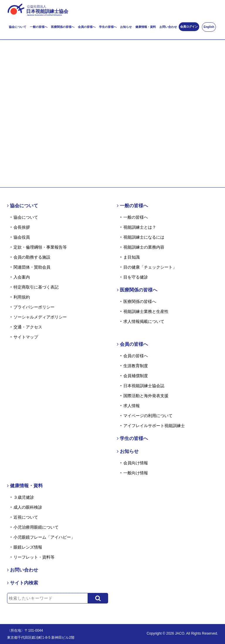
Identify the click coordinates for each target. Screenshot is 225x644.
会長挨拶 (22, 227)
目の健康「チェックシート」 (150, 267)
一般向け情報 (136, 473)
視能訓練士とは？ (140, 227)
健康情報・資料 (146, 27)
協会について (18, 27)
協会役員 (22, 237)
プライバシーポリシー (34, 307)
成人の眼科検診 (28, 507)
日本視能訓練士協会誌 (144, 386)
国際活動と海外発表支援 (146, 396)
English (209, 27)
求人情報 (132, 406)
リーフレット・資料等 (34, 557)
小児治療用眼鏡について (36, 527)
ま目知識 (132, 257)
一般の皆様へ (39, 27)
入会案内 (22, 277)
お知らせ (126, 27)
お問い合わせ (168, 27)
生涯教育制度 (136, 366)
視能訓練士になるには (144, 237)
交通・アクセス (28, 327)
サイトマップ (26, 337)
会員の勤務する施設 (32, 257)
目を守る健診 (136, 277)
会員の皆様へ (87, 27)
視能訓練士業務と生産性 (146, 311)
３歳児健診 (24, 497)
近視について (26, 517)
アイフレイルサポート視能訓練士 (154, 426)
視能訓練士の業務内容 (144, 247)
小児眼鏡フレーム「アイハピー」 (44, 537)
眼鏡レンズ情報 (28, 547)
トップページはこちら (112, 139)
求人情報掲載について (144, 321)
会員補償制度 (136, 376)
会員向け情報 (136, 463)
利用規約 (22, 297)
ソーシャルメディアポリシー (40, 317)
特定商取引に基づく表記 (36, 287)
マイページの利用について (148, 416)
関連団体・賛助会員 (32, 267)
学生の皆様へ (108, 27)
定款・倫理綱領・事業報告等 (40, 247)
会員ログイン (189, 27)
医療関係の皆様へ (63, 27)
